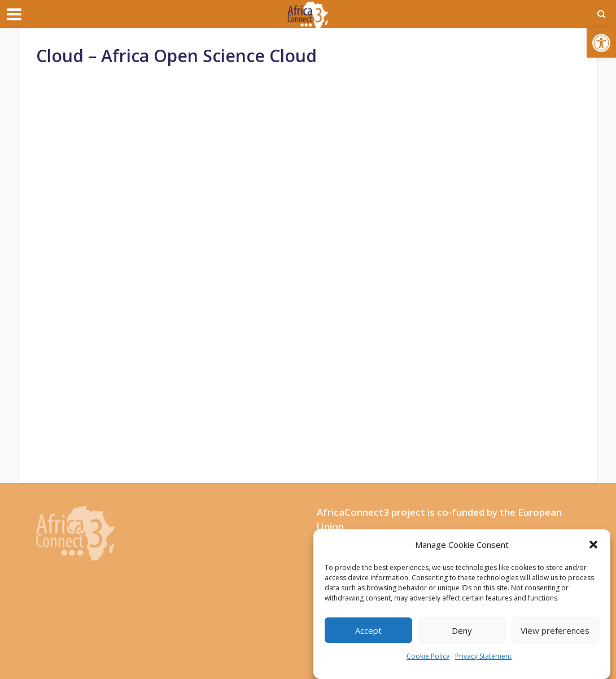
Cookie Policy (428, 656)
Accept (368, 630)
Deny (462, 630)
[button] (601, 43)
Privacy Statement (483, 656)
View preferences (555, 630)
